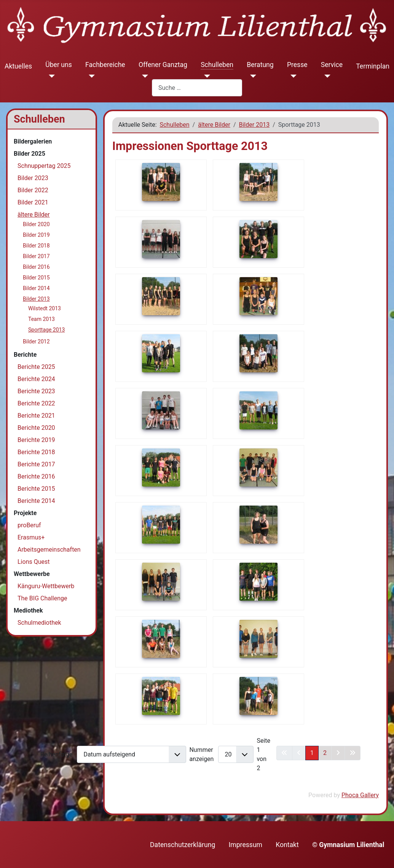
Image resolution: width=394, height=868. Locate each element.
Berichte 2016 (36, 476)
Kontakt (287, 845)
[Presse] (292, 76)
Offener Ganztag (163, 65)
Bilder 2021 (33, 202)
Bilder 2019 (36, 235)
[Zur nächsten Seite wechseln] (338, 753)
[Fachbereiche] (90, 76)
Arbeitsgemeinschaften (49, 550)
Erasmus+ (31, 537)
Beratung (260, 65)
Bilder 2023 (33, 178)
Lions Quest (34, 562)
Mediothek (28, 610)
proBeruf (29, 525)
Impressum (246, 845)
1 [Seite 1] (312, 753)
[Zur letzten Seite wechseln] (353, 753)
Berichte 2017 (36, 464)
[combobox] (197, 88)
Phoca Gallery (360, 795)
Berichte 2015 (36, 489)
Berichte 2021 (36, 416)
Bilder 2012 (36, 341)
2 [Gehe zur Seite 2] (325, 753)
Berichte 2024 (36, 379)
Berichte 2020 (36, 428)
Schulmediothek (39, 623)
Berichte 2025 (36, 367)
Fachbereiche (105, 65)
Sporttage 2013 (46, 330)
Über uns (58, 65)
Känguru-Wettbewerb (46, 586)
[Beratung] (251, 76)
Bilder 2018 (36, 246)
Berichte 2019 (36, 440)
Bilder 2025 (30, 154)
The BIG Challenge (42, 598)
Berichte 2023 (36, 391)
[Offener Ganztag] (143, 76)
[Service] (326, 76)
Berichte (25, 355)
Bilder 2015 (36, 278)
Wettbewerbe (32, 574)
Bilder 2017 (36, 256)
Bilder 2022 (33, 190)
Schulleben (217, 65)
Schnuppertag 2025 (44, 166)
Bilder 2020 (36, 224)
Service (332, 65)
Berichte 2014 (36, 501)
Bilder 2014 (36, 288)
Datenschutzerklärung (183, 845)
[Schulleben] (205, 76)
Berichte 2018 (36, 452)
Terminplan (373, 66)
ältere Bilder (34, 215)
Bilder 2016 (36, 267)
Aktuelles (18, 66)
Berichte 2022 (36, 403)
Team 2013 (41, 319)
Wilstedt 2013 (45, 308)
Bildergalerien (33, 141)
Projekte (25, 513)
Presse (297, 65)
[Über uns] (50, 76)
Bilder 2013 (36, 299)
